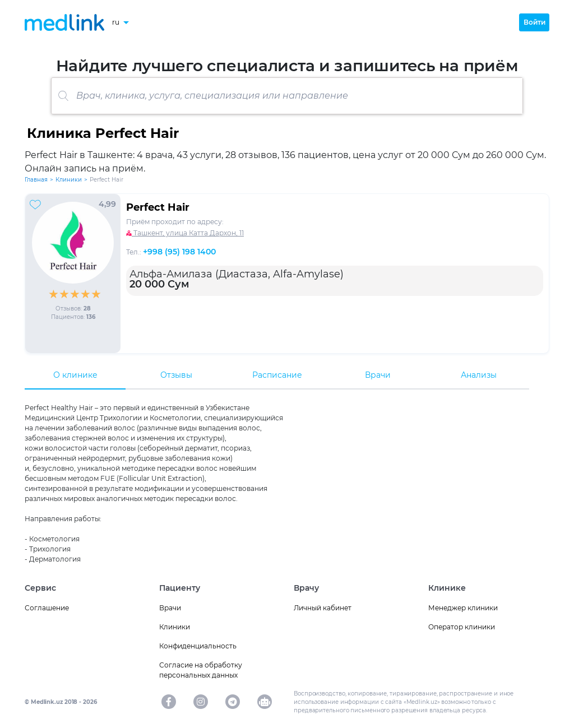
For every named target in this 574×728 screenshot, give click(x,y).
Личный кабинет (323, 608)
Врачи (378, 375)
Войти (534, 22)
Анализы (479, 375)
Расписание (277, 375)
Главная (36, 180)
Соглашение (47, 608)
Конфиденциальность (198, 646)
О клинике (75, 375)
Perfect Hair (158, 207)
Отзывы (176, 375)
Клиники (69, 180)
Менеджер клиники (463, 608)
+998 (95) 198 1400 (179, 252)
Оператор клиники (462, 627)
